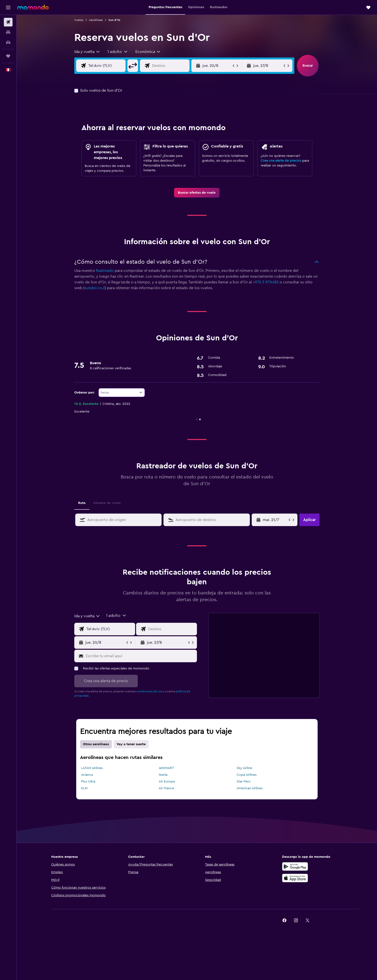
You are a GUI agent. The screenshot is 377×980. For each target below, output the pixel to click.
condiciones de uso (149, 691)
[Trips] (8, 56)
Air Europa (167, 782)
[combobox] (87, 52)
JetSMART (166, 768)
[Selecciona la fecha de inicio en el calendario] (275, 520)
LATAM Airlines (92, 768)
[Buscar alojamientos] (8, 32)
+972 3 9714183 (266, 282)
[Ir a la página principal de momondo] (33, 7)
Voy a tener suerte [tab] (131, 744)
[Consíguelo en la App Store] (295, 878)
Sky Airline (244, 768)
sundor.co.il (95, 288)
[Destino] (170, 66)
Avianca (87, 775)
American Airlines (250, 788)
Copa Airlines (247, 775)
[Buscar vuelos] (8, 22)
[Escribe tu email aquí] (140, 656)
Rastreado (105, 271)
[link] (197, 193)
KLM (84, 788)
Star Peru (244, 782)
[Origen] (106, 66)
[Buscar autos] (8, 42)
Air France (166, 788)
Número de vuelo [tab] (107, 503)
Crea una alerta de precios (281, 161)
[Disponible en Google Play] (295, 866)
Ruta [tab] (82, 503)
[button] (8, 7)
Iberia (163, 775)
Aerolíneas (96, 20)
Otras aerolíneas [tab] (96, 744)
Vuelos (79, 20)
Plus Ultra (88, 782)
